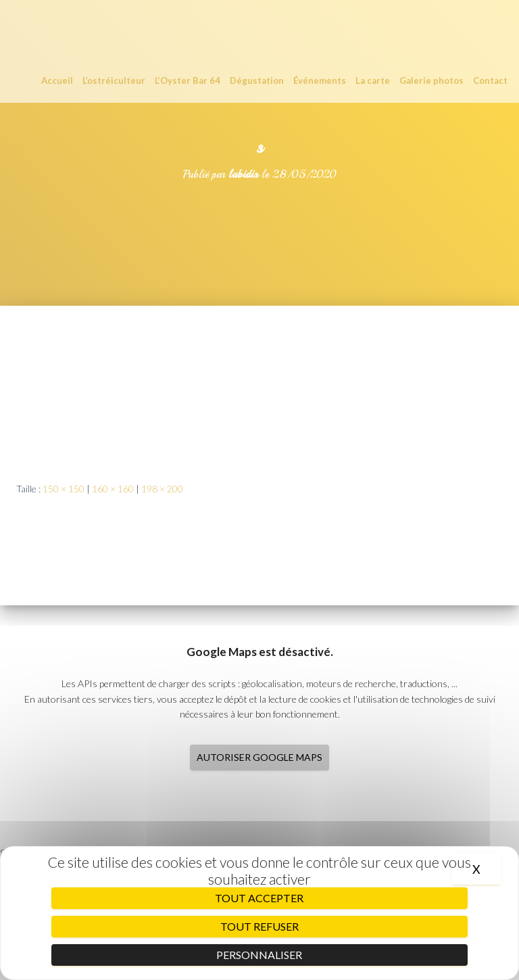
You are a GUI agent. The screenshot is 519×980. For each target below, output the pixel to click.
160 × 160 (113, 489)
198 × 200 (162, 489)
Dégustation (257, 80)
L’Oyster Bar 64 (188, 80)
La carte (373, 80)
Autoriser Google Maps (259, 757)
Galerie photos (431, 80)
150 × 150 (64, 489)
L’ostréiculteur (114, 80)
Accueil (57, 80)
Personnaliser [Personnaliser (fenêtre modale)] (259, 955)
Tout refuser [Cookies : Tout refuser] (259, 926)
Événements (320, 80)
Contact (490, 80)
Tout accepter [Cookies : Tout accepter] (259, 898)
